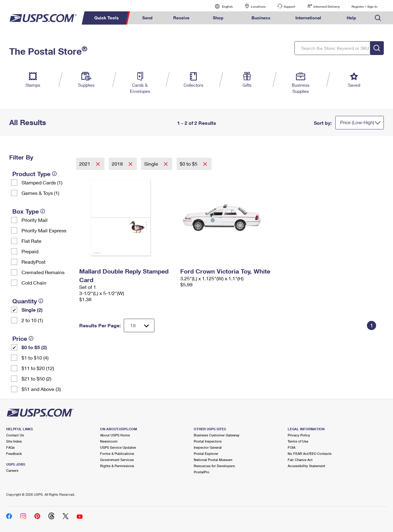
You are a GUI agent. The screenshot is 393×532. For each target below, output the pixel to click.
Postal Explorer (206, 453)
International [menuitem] (308, 18)
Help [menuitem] (351, 18)
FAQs (10, 447)
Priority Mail (35, 220)
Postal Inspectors (208, 441)
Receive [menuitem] (181, 18)
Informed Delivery (327, 6)
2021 (85, 164)
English (221, 6)
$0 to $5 (189, 164)
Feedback (14, 453)
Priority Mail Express (44, 230)
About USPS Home (115, 435)
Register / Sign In (364, 6)
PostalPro (202, 472)
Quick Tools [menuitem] (107, 18)
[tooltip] (54, 174)
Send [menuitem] (147, 18)
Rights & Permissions (117, 466)
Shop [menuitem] (218, 18)
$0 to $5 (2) (34, 347)
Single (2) (32, 310)
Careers (12, 470)
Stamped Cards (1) (42, 182)
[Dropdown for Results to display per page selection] (139, 325)
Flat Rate (31, 241)
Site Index (14, 441)
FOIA (292, 447)
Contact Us (15, 435)
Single (152, 164)
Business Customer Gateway (217, 435)
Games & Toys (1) (40, 193)
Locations (258, 6)
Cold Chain (34, 283)
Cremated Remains (43, 272)
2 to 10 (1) (32, 320)
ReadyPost (33, 262)
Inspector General (208, 447)
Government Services (117, 460)
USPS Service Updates (118, 447)
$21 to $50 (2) (36, 378)
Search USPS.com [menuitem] (378, 18)
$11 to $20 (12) (38, 368)
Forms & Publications (117, 453)
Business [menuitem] (261, 18)
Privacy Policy (299, 435)
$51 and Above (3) (41, 389)
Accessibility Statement (306, 466)
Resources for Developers (214, 466)
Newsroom (109, 441)
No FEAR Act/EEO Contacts (310, 453)
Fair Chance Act (300, 460)
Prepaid (30, 251)
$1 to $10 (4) (35, 358)
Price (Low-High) (357, 122)
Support (290, 6)
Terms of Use (298, 441)
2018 (118, 164)
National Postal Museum (213, 460)
